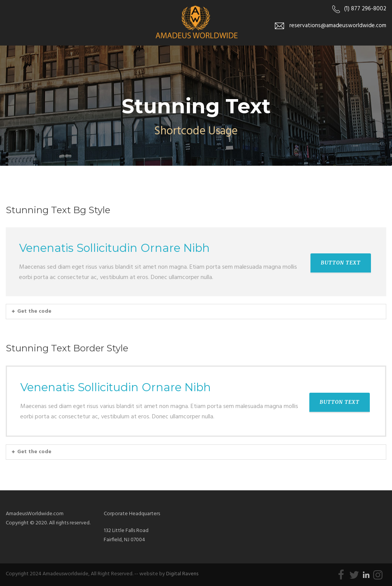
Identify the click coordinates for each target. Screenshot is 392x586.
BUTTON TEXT (341, 263)
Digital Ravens (182, 574)
